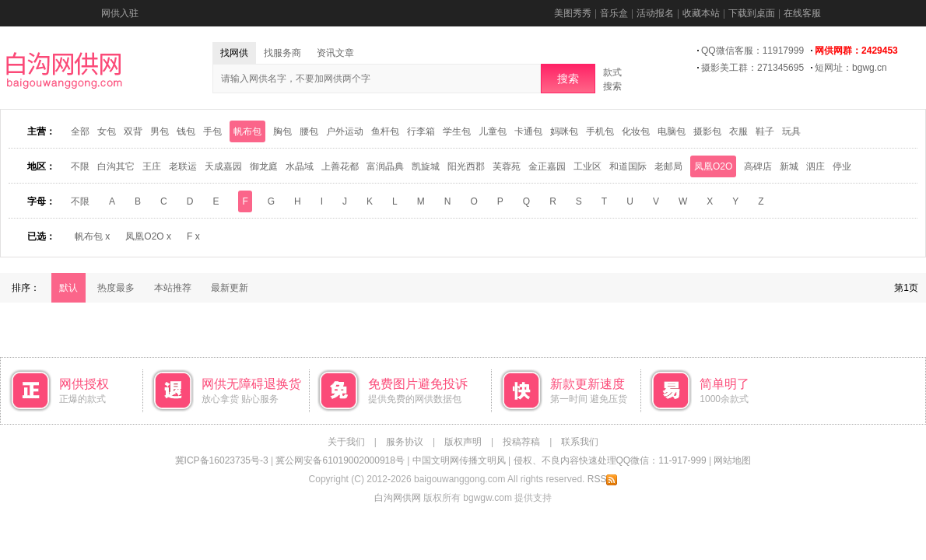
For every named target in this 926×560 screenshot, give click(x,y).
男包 (160, 131)
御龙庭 (264, 166)
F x (193, 236)
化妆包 (636, 131)
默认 (68, 288)
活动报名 (655, 13)
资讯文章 (335, 53)
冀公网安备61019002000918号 (340, 460)
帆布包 (247, 131)
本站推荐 (173, 288)
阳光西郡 (466, 166)
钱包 (186, 131)
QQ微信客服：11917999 (752, 51)
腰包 (309, 131)
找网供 (234, 53)
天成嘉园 (223, 166)
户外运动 (345, 131)
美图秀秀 (573, 13)
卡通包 (528, 131)
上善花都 (340, 166)
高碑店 (758, 166)
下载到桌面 (752, 13)
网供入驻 (120, 13)
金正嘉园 (547, 166)
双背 (133, 131)
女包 (107, 131)
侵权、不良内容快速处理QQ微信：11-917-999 (610, 460)
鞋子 (765, 131)
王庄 (152, 166)
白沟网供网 (398, 498)
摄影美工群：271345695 (752, 68)
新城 (789, 166)
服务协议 (405, 442)
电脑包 (672, 131)
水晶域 (300, 166)
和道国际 (628, 166)
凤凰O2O (713, 166)
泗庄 (816, 166)
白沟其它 (116, 166)
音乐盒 (614, 13)
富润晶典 (385, 166)
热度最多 (116, 288)
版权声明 (463, 442)
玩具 (791, 131)
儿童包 (493, 131)
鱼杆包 (385, 131)
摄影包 (707, 131)
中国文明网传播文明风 (459, 460)
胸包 (282, 131)
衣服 (738, 131)
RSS (603, 479)
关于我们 (346, 442)
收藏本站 (701, 13)
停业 (842, 166)
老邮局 (668, 166)
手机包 (600, 131)
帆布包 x (92, 236)
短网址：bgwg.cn (851, 68)
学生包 (457, 131)
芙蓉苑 (507, 166)
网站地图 (732, 460)
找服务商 (282, 53)
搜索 (568, 79)
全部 (80, 131)
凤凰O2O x (148, 236)
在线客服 (802, 13)
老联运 (183, 166)
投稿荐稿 (521, 442)
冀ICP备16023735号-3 (222, 460)
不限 (80, 166)
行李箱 (421, 131)
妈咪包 (564, 131)
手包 (212, 131)
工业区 (588, 166)
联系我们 (580, 442)
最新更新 (230, 288)
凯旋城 (426, 166)
